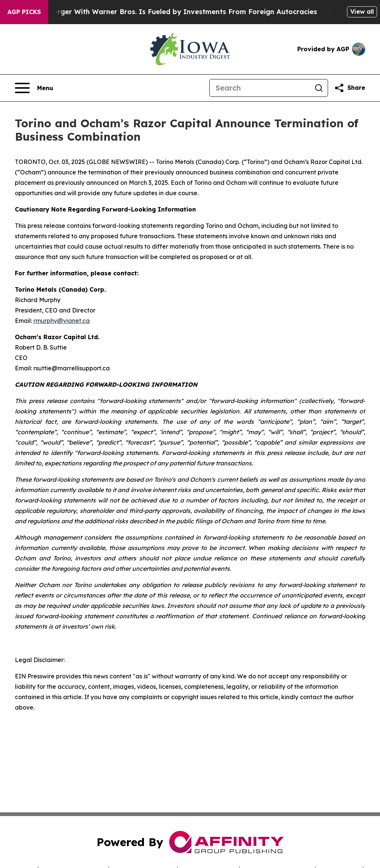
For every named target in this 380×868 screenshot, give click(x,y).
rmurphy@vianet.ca (62, 321)
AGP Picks (24, 12)
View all (362, 12)
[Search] (260, 88)
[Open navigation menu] (34, 88)
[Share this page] (350, 88)
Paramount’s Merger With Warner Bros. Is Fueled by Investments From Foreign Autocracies (166, 12)
